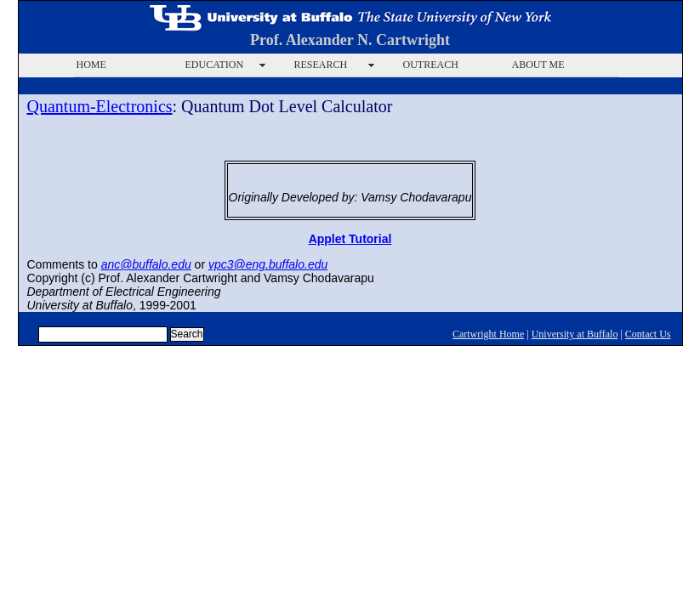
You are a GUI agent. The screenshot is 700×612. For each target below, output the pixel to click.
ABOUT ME (538, 65)
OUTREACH (431, 65)
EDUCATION (215, 65)
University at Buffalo (575, 334)
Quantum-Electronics (100, 106)
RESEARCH (321, 65)
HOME (91, 65)
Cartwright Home (488, 334)
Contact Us (648, 334)
